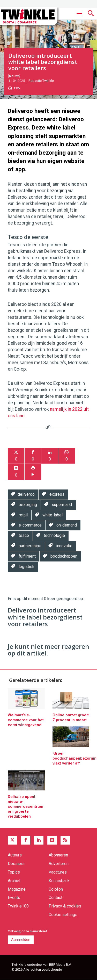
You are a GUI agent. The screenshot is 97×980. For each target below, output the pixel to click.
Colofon (56, 889)
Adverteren (59, 864)
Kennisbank (59, 881)
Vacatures (58, 872)
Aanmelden (21, 940)
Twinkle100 (18, 906)
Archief (14, 881)
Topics (14, 872)
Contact (55, 898)
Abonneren (58, 855)
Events (14, 898)
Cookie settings (63, 915)
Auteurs (15, 855)
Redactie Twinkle (41, 81)
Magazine (17, 889)
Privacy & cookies (65, 906)
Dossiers (16, 864)
